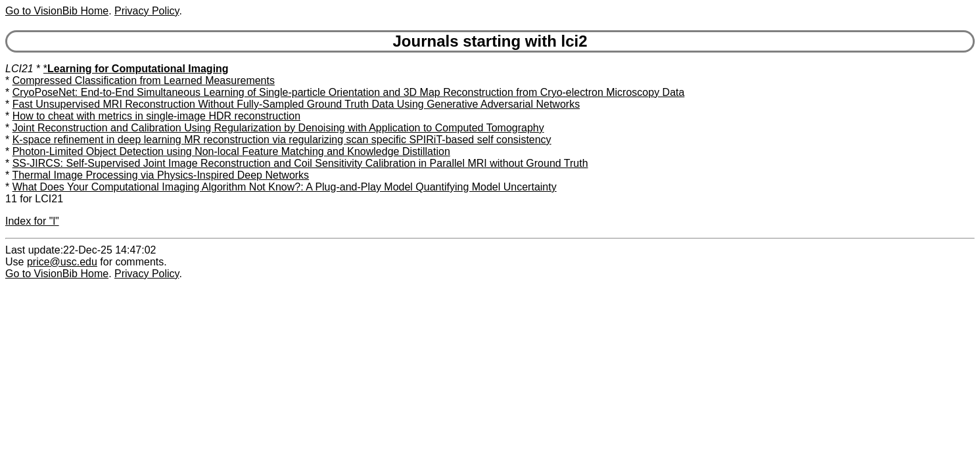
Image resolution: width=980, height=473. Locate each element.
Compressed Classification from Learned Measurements (144, 80)
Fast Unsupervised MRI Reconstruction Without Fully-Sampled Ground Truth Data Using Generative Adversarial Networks (296, 104)
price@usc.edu (62, 262)
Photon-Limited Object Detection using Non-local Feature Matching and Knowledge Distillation (231, 151)
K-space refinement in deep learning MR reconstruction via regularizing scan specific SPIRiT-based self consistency (282, 140)
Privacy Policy (147, 11)
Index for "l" (32, 221)
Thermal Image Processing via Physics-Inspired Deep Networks (160, 175)
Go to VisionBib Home (57, 11)
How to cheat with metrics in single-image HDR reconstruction (156, 116)
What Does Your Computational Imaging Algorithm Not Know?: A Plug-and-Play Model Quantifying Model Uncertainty (285, 187)
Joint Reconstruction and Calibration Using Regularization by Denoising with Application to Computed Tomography (278, 128)
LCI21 (19, 69)
